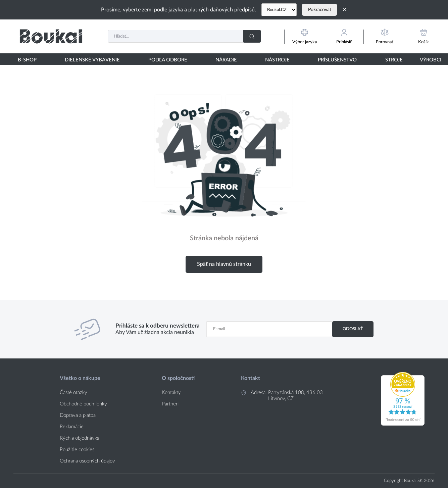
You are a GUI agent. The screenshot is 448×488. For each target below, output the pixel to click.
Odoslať (353, 329)
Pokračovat (320, 10)
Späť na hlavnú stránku (224, 264)
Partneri (170, 404)
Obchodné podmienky (83, 404)
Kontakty (171, 393)
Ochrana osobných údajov (87, 461)
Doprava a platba (78, 415)
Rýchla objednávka (80, 438)
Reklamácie (72, 427)
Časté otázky (73, 393)
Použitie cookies (77, 450)
